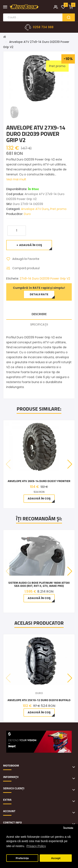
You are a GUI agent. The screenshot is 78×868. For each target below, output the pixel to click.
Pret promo (58, 209)
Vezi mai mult (16, 179)
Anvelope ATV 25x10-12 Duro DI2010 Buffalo (39, 700)
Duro (27, 214)
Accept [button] (56, 858)
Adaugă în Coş (31, 245)
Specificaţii (39, 324)
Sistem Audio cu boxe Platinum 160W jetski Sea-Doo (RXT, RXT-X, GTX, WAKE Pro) (39, 584)
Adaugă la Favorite (26, 259)
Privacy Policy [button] (36, 846)
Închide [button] (68, 828)
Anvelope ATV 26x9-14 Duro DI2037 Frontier (39, 481)
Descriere (39, 314)
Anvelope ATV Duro (35, 209)
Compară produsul (26, 268)
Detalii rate (39, 294)
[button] (70, 464)
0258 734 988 (43, 27)
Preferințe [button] (22, 858)
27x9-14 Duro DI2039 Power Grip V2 (45, 278)
